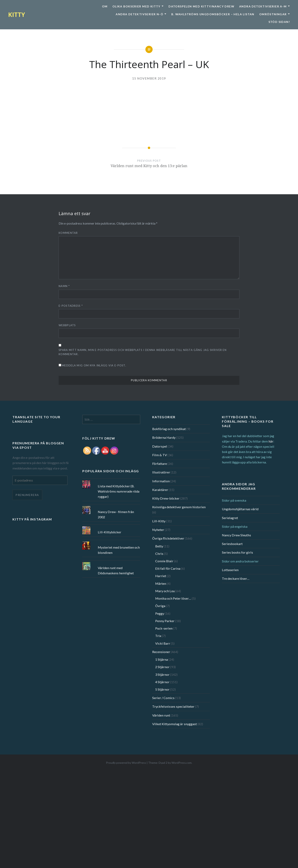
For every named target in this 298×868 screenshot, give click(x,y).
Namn (64, 286)
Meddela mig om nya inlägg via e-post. (94, 365)
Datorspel (160, 446)
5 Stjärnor (162, 689)
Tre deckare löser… (236, 578)
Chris (159, 554)
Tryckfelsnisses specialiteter (173, 706)
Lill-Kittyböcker (110, 532)
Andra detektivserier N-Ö (139, 14)
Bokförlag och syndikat (169, 429)
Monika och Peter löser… (173, 598)
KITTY (17, 15)
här (271, 441)
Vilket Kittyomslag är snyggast (175, 724)
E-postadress (71, 306)
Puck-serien (164, 628)
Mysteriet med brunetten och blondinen (119, 550)
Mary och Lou (165, 591)
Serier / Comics (163, 698)
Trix (158, 636)
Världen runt (161, 715)
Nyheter (158, 530)
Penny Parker (165, 621)
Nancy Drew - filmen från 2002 (116, 514)
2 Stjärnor (162, 667)
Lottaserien (230, 570)
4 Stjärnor (162, 682)
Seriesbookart (232, 544)
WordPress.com (182, 763)
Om (105, 6)
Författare (160, 464)
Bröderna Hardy (164, 437)
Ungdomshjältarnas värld (240, 509)
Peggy (160, 613)
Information (161, 481)
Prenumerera (27, 495)
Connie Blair (164, 561)
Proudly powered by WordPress (126, 763)
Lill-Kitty (159, 521)
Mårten (161, 583)
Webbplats (67, 325)
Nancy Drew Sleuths (236, 535)
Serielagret (230, 518)
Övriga (160, 606)
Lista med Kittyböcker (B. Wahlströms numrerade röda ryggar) (119, 491)
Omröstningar (273, 14)
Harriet (161, 576)
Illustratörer (161, 472)
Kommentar (68, 233)
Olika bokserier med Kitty (136, 6)
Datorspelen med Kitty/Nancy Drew (201, 6)
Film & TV (160, 455)
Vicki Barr (163, 643)
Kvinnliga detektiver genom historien (179, 507)
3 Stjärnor (162, 674)
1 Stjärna (162, 659)
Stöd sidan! (279, 22)
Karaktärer (160, 490)
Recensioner (161, 652)
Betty (159, 546)
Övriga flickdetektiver (168, 538)
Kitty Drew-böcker (166, 498)
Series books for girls (237, 552)
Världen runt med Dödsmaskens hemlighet (116, 570)
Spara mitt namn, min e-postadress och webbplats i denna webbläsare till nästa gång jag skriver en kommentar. (143, 352)
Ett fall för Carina (168, 568)
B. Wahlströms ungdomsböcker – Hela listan (213, 14)
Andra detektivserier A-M (263, 6)
